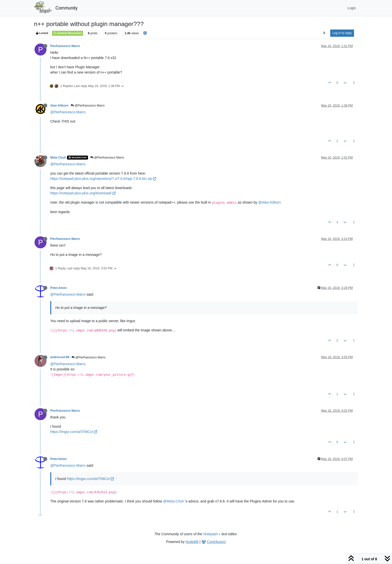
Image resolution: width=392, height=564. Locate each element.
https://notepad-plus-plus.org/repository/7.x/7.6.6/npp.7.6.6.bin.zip (103, 179)
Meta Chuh (58, 158)
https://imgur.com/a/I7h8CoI (74, 432)
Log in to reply (342, 33)
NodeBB (192, 542)
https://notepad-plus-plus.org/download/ (83, 193)
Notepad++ (212, 534)
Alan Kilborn (59, 106)
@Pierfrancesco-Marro (68, 112)
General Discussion (67, 33)
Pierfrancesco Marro (65, 46)
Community (67, 8)
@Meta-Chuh (173, 501)
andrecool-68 (60, 357)
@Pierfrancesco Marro (88, 106)
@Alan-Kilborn (269, 202)
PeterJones (58, 288)
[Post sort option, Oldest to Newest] (324, 33)
